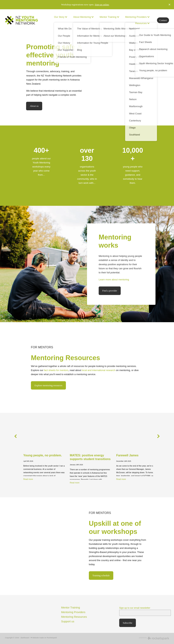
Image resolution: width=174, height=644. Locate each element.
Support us (68, 621)
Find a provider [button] (110, 291)
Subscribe (127, 623)
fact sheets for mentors (56, 370)
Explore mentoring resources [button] (48, 385)
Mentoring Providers (137, 17)
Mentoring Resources (74, 617)
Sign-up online (102, 5)
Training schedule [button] (101, 575)
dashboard (25, 638)
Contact (163, 20)
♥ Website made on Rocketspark (44, 638)
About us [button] (34, 106)
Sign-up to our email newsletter (135, 608)
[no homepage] (21, 20)
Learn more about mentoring (114, 280)
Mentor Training (71, 608)
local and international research (99, 370)
